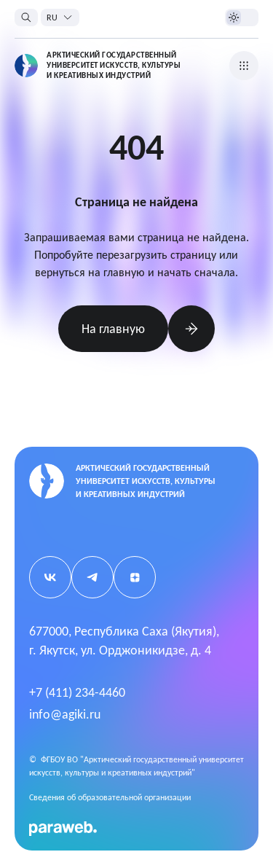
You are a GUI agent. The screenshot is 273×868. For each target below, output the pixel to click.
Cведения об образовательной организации (110, 797)
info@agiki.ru (65, 714)
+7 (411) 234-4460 (77, 692)
